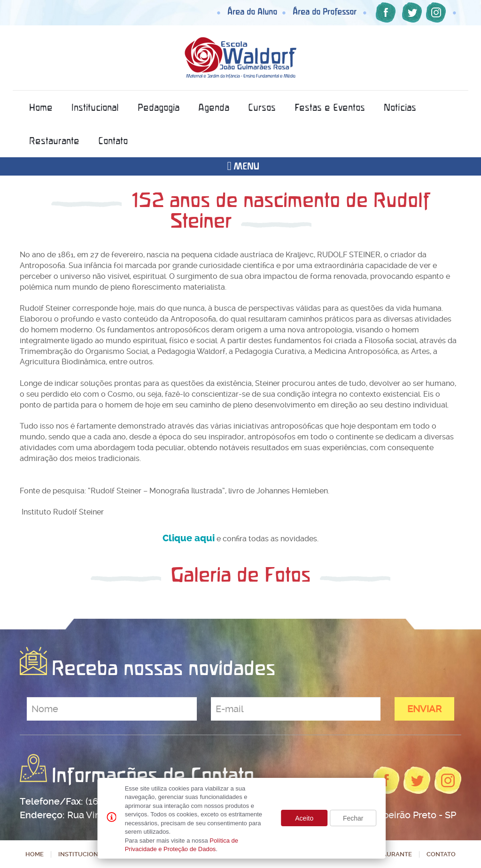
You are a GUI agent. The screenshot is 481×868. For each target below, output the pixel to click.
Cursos (262, 107)
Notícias (400, 107)
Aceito (304, 818)
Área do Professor (325, 12)
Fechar (353, 818)
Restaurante (54, 141)
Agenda (214, 107)
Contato (113, 141)
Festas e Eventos (330, 107)
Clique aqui (189, 538)
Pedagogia (159, 107)
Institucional (95, 107)
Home (41, 107)
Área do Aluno (252, 12)
